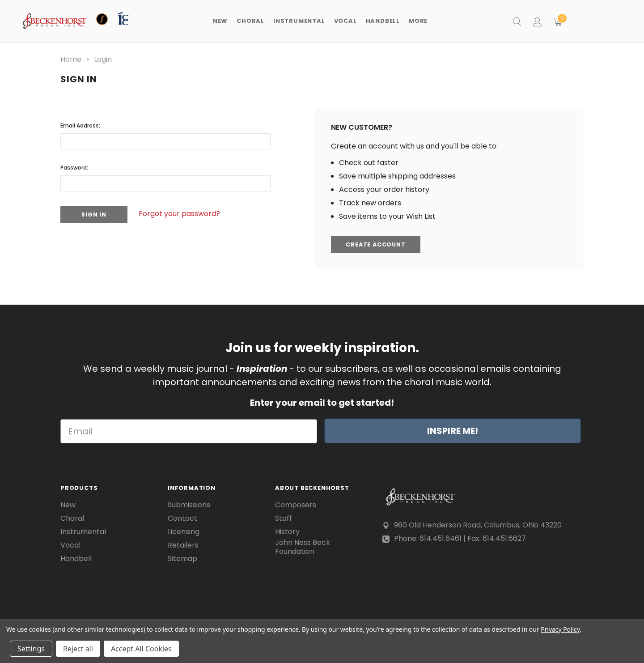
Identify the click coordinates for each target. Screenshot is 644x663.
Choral (72, 518)
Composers (296, 505)
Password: (74, 167)
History (287, 531)
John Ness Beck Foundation (303, 547)
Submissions (189, 505)
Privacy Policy (560, 629)
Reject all (78, 649)
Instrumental (83, 531)
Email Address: (80, 125)
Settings (31, 649)
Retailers (183, 545)
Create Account (377, 244)
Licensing (184, 531)
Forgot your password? (183, 213)
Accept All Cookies (141, 649)
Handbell (76, 558)
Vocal (70, 545)
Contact (182, 518)
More (418, 21)
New (220, 21)
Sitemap (182, 558)
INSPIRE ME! (453, 431)
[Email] (189, 431)
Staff (284, 518)
